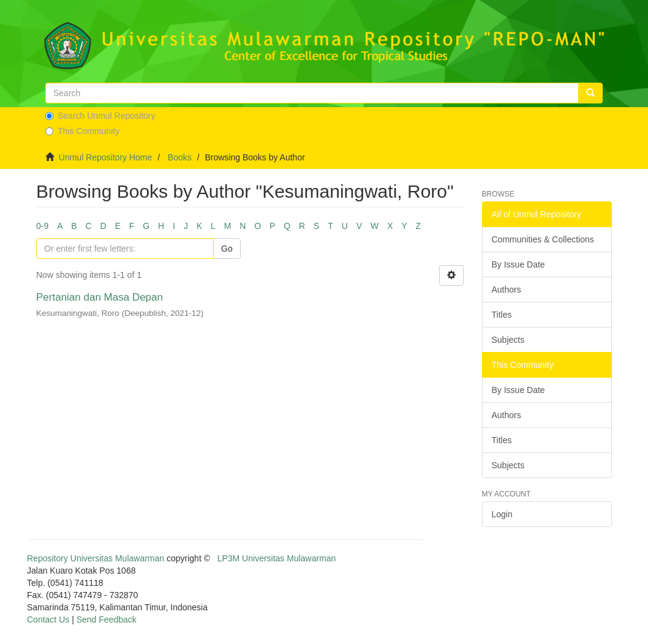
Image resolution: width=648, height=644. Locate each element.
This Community (82, 131)
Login (502, 514)
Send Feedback (107, 620)
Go (227, 249)
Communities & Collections (543, 239)
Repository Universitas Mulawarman (96, 558)
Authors (507, 290)
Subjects (508, 340)
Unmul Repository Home (106, 157)
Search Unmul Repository (100, 116)
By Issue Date (518, 264)
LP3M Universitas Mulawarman (277, 558)
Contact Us (48, 620)
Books (180, 157)
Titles (502, 315)
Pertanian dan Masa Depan (100, 297)
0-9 (42, 226)
